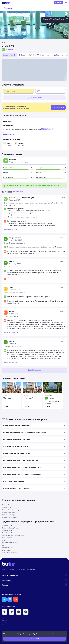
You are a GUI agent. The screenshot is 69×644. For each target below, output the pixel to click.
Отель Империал (8, 538)
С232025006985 (47, 129)
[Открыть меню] (66, 3)
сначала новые (19, 192)
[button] (4, 599)
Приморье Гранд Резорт (10, 528)
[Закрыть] (67, 19)
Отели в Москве (7, 505)
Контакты (5, 623)
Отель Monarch (7, 533)
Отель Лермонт (7, 530)
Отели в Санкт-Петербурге (11, 510)
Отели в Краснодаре (9, 515)
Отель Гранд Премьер (9, 553)
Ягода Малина (7, 548)
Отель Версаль (7, 525)
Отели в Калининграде (10, 512)
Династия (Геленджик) (10, 543)
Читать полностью (11, 229)
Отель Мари (6, 550)
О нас (3, 618)
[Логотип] (6, 3)
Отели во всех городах (10, 517)
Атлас (4, 545)
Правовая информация (9, 625)
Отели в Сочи (6, 507)
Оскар (4, 540)
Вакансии (5, 620)
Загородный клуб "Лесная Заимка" (14, 535)
